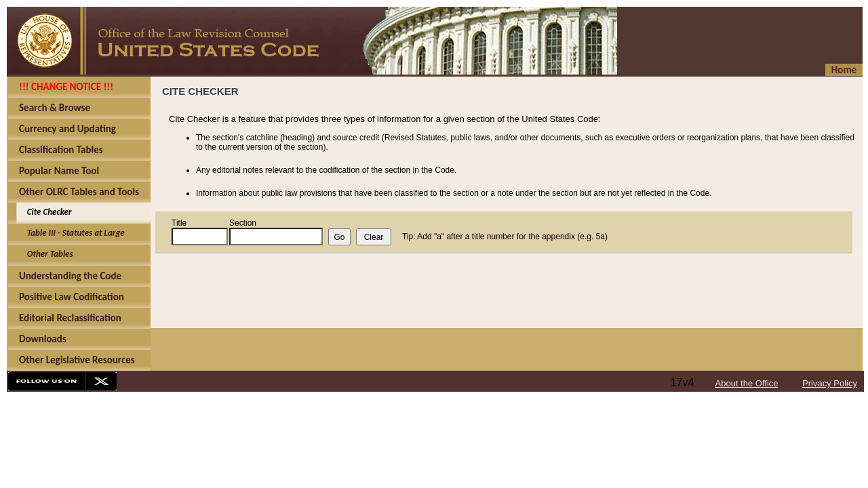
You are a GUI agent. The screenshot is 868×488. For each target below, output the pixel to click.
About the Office (747, 383)
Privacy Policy (830, 383)
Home (844, 70)
